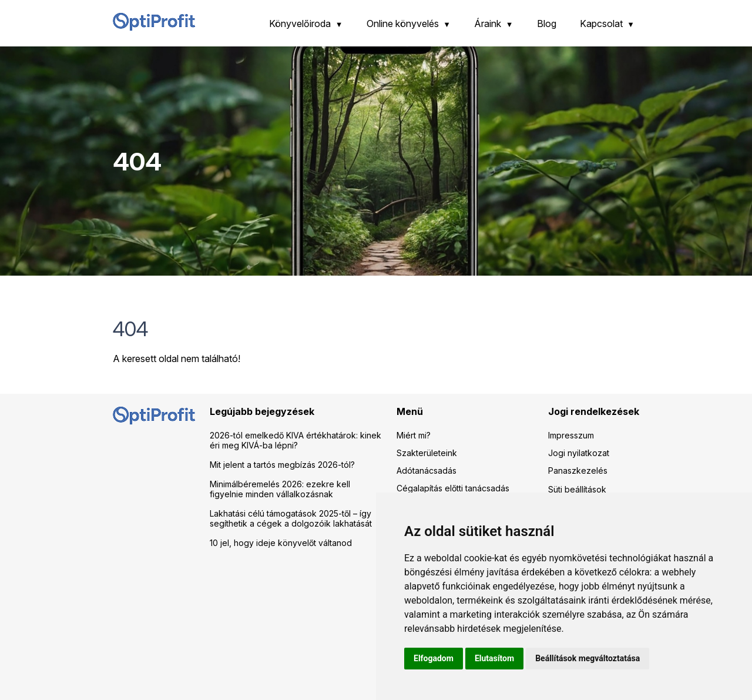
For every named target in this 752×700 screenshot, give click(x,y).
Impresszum (571, 435)
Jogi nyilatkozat (579, 453)
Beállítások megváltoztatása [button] (587, 658)
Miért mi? (414, 435)
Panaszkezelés (578, 470)
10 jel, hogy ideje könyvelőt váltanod (281, 543)
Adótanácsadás (427, 470)
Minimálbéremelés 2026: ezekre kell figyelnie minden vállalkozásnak (280, 489)
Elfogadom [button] (434, 658)
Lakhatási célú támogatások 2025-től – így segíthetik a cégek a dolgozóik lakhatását (291, 518)
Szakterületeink (427, 453)
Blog (547, 24)
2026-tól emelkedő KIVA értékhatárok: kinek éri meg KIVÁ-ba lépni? (296, 440)
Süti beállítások (577, 489)
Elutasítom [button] (494, 658)
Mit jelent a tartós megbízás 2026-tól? (282, 465)
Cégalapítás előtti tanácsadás (453, 488)
